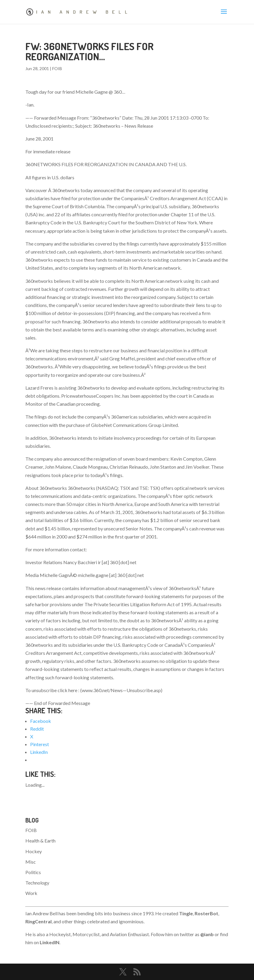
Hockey (34, 851)
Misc (31, 862)
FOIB (57, 68)
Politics (33, 872)
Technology (37, 883)
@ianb (207, 934)
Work (31, 893)
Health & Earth (40, 841)
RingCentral (39, 921)
